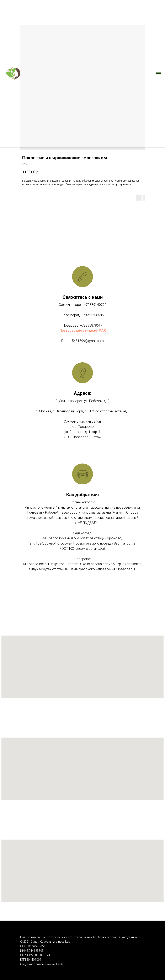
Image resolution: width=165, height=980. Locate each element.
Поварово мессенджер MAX (83, 330)
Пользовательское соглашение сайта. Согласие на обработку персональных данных (79, 937)
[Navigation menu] (159, 74)
